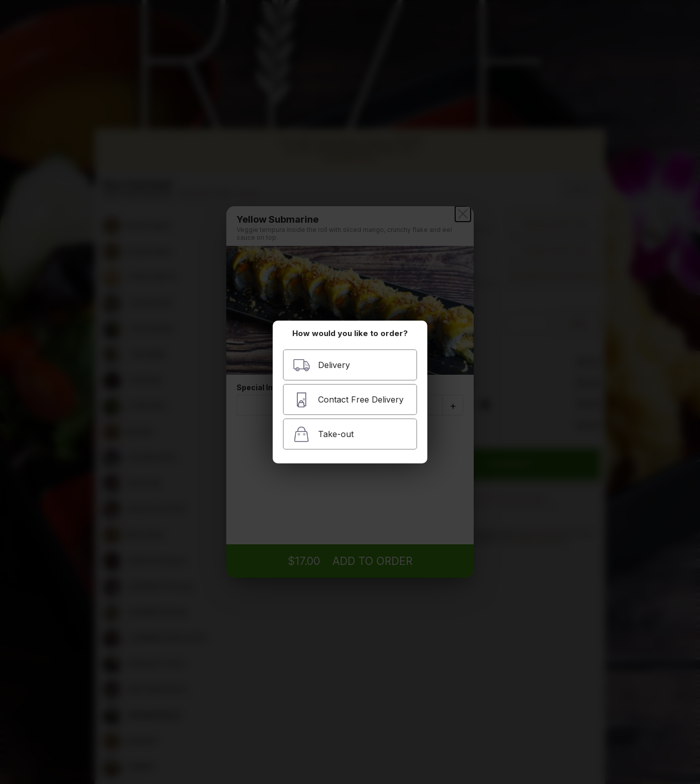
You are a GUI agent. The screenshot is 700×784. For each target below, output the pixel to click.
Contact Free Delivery (348, 400)
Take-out (323, 434)
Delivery (321, 365)
